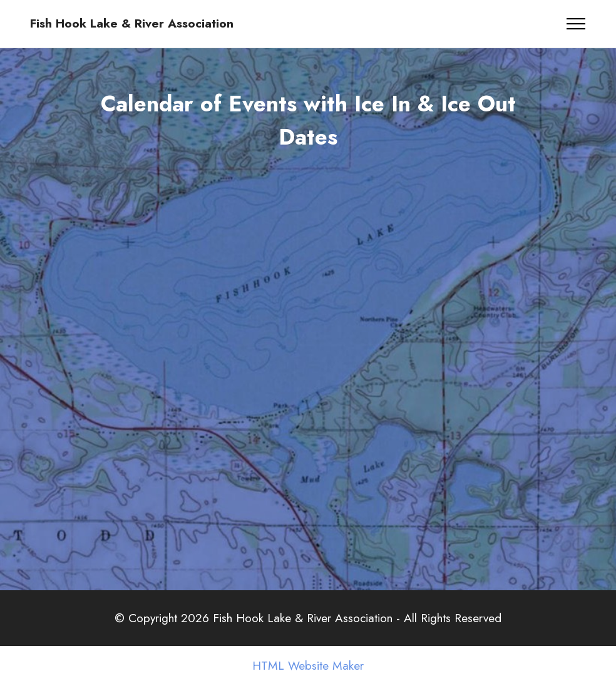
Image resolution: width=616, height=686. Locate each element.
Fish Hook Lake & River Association (132, 23)
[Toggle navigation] (576, 24)
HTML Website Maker (308, 666)
